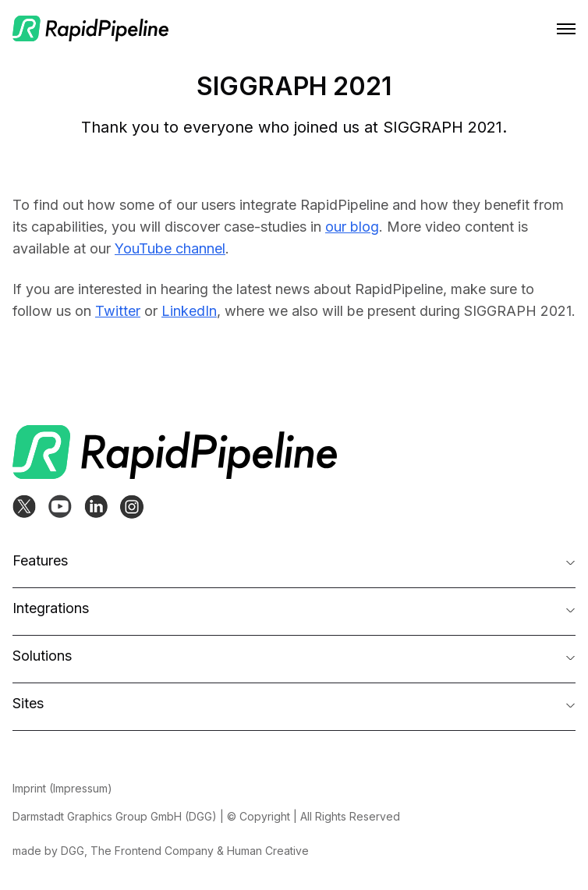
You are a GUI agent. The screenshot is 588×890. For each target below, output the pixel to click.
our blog (352, 227)
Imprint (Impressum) (62, 788)
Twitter (118, 311)
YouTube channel (170, 248)
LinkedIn (189, 311)
